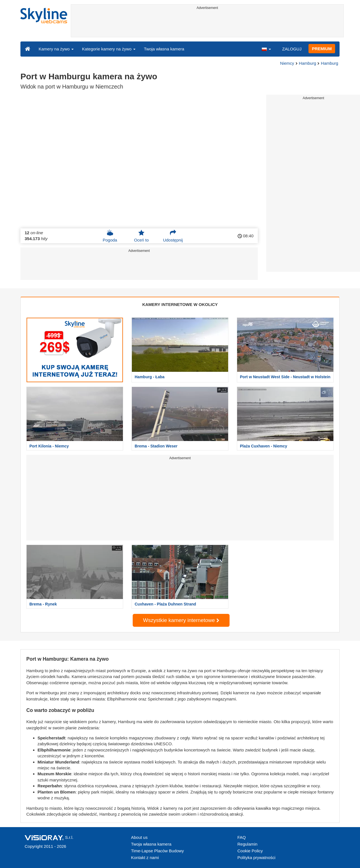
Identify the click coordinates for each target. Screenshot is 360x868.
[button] (266, 49)
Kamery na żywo (56, 49)
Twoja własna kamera (164, 49)
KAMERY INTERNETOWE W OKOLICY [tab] (180, 304)
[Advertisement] (207, 24)
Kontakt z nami (145, 857)
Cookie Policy (250, 851)
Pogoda (110, 236)
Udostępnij (173, 236)
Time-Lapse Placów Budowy (157, 851)
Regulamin (247, 844)
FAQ (242, 837)
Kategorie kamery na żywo (109, 49)
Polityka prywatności (256, 857)
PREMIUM (322, 49)
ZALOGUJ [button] (292, 49)
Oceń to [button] (142, 236)
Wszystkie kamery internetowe (181, 620)
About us (139, 837)
